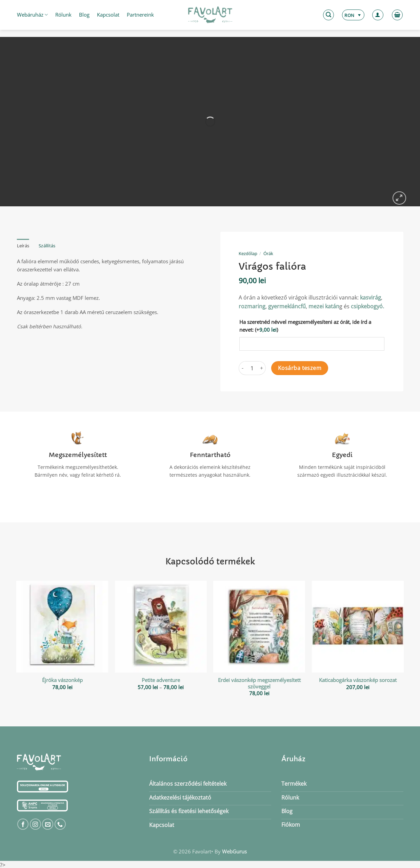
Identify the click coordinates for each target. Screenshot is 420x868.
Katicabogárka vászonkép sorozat (358, 680)
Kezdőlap (248, 253)
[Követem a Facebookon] (23, 824)
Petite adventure (161, 680)
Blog (84, 15)
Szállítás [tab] (47, 246)
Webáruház (32, 15)
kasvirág (371, 297)
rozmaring (252, 306)
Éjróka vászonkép (62, 680)
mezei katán (324, 306)
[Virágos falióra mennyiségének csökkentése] (243, 368)
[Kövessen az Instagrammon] (35, 824)
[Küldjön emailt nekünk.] (48, 824)
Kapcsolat (108, 15)
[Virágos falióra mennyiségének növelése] (262, 368)
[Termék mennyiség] (252, 368)
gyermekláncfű (287, 306)
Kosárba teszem (300, 368)
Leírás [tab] (23, 246)
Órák (268, 253)
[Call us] (60, 824)
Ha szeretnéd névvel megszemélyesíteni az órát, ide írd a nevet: (305, 326)
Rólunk (63, 15)
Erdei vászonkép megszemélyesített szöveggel (259, 683)
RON (349, 15)
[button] (328, 15)
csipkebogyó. (367, 306)
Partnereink (140, 15)
